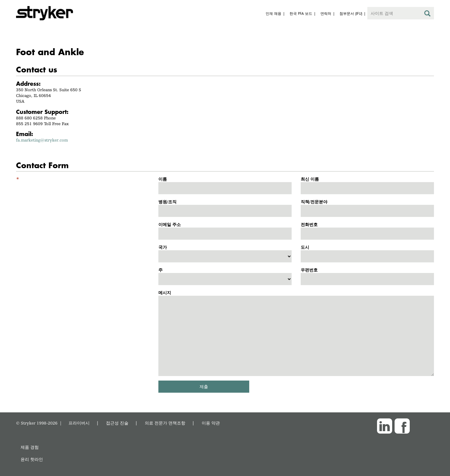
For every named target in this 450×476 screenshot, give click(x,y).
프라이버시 (79, 423)
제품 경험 (30, 447)
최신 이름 (310, 179)
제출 (204, 386)
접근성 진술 (117, 423)
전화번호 (309, 225)
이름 (163, 179)
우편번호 (309, 270)
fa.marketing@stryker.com (42, 140)
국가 (163, 247)
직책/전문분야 (314, 202)
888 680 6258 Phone (36, 118)
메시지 (165, 293)
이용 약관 (211, 423)
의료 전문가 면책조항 (165, 423)
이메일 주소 (170, 225)
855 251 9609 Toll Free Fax (42, 124)
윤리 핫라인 (32, 459)
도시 (305, 247)
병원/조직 (167, 202)
